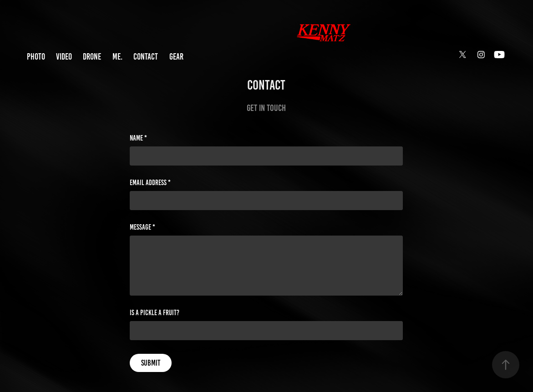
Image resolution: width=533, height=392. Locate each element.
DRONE (92, 57)
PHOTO (36, 57)
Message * (142, 227)
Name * (138, 138)
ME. (117, 57)
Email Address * (150, 183)
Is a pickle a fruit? (155, 313)
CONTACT (146, 57)
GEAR (176, 57)
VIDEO (64, 57)
